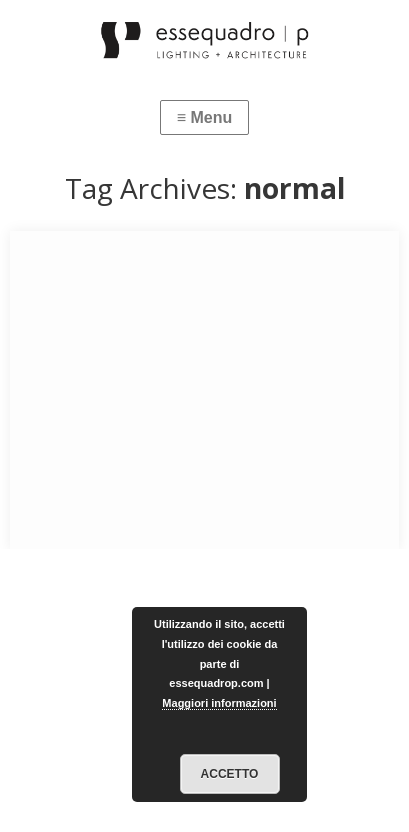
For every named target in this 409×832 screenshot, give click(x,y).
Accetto (230, 774)
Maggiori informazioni (219, 703)
